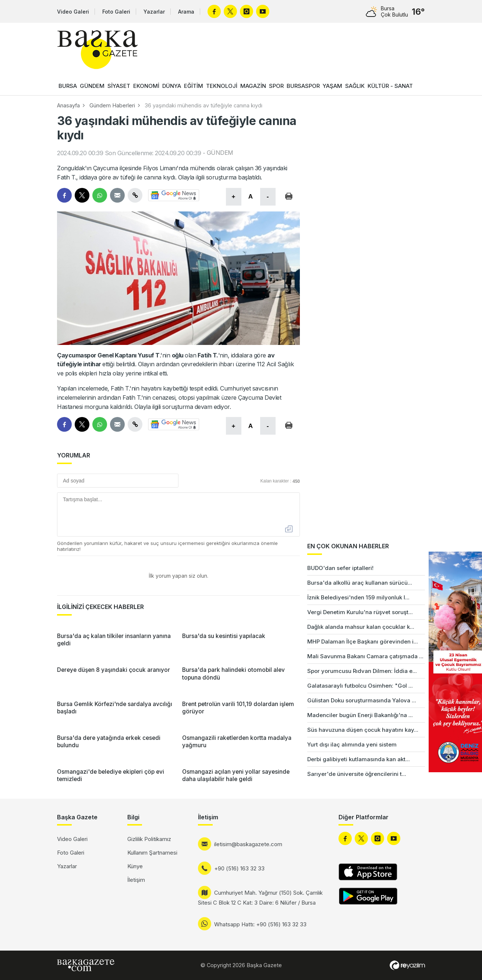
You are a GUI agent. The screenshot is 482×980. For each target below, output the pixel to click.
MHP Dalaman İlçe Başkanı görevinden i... (363, 642)
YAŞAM (332, 86)
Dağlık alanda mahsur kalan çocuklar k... (361, 627)
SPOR (276, 86)
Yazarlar (154, 12)
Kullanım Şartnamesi (152, 853)
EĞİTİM (194, 86)
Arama (186, 12)
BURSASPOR (303, 86)
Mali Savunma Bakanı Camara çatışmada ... (365, 656)
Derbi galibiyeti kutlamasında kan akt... (359, 759)
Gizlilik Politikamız (149, 839)
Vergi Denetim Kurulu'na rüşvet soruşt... (360, 612)
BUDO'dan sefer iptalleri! (340, 568)
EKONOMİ (146, 86)
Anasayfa (68, 105)
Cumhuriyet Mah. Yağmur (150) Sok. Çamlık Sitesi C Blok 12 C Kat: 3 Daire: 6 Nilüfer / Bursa (260, 898)
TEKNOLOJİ (222, 86)
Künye (135, 866)
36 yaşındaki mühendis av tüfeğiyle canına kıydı (203, 105)
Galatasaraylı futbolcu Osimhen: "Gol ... (360, 686)
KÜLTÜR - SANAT (390, 86)
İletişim (136, 880)
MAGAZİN (253, 86)
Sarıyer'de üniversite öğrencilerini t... (357, 774)
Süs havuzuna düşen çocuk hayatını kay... (363, 730)
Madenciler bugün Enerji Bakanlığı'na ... (360, 715)
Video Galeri (73, 12)
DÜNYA (172, 86)
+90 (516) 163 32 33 (239, 868)
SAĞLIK (355, 86)
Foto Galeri (116, 12)
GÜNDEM (92, 86)
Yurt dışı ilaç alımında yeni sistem (352, 744)
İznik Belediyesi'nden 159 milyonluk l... (358, 597)
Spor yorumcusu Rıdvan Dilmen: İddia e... (362, 671)
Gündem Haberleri (112, 105)
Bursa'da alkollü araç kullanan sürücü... (360, 583)
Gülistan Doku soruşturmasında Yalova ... (362, 700)
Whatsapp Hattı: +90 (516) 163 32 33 (260, 924)
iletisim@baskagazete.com (248, 844)
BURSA (68, 86)
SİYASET (119, 86)
